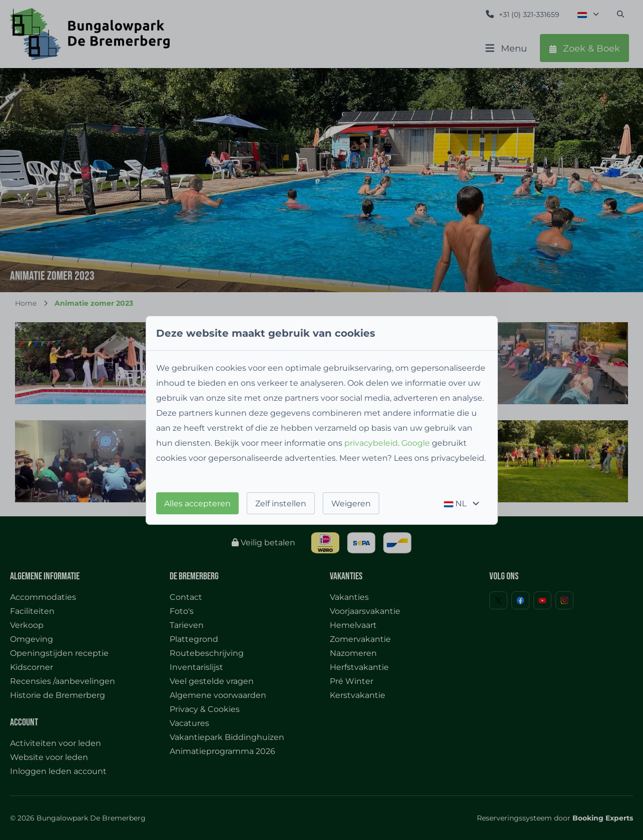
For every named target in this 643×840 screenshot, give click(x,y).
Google (416, 443)
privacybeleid (371, 443)
